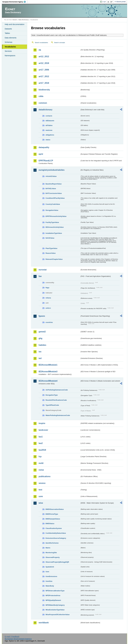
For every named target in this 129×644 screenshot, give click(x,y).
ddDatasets (50, 121)
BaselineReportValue (53, 184)
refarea (48, 298)
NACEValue (50, 238)
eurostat (43, 270)
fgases (42, 316)
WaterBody (50, 586)
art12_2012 (44, 56)
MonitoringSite (51, 553)
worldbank (44, 623)
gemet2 (42, 332)
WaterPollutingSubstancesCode (58, 415)
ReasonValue (51, 253)
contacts (49, 116)
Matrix (48, 548)
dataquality (44, 147)
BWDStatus (50, 524)
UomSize (49, 581)
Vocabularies (10, 47)
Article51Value (51, 176)
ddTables (49, 125)
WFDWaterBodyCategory (55, 605)
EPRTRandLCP (46, 161)
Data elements (11, 38)
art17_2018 (44, 83)
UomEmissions (51, 576)
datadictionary (45, 110)
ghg (40, 338)
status (48, 140)
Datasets (8, 29)
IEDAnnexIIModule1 (48, 365)
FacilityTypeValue (52, 222)
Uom (47, 572)
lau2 (41, 443)
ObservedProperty (53, 557)
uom (41, 496)
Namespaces (10, 56)
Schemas (8, 42)
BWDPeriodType (52, 514)
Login (104, 2)
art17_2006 (44, 70)
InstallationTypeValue (54, 233)
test (40, 490)
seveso (42, 483)
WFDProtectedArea (53, 595)
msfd (41, 463)
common (43, 103)
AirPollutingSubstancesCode (57, 390)
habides (42, 345)
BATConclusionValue (54, 193)
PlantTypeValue (51, 248)
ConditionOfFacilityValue (55, 198)
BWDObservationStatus (55, 509)
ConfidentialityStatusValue (56, 533)
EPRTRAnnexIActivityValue (56, 216)
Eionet (15, 20)
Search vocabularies (41, 43)
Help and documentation (14, 24)
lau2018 (42, 450)
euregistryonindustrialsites (51, 170)
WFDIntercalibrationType (55, 591)
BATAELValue (51, 189)
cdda (41, 96)
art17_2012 (44, 76)
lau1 (41, 437)
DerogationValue (52, 210)
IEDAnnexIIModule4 (48, 381)
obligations (50, 135)
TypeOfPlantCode (52, 405)
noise (41, 470)
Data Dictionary (23, 20)
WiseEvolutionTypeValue (55, 610)
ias (40, 352)
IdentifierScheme (52, 543)
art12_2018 (44, 63)
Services (8, 51)
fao (40, 276)
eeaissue (49, 130)
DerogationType (52, 395)
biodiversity (44, 90)
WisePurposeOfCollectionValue (57, 615)
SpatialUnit (50, 567)
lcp (40, 456)
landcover (43, 430)
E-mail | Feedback (12, 637)
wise (41, 503)
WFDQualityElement (53, 600)
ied (40, 358)
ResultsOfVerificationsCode (56, 400)
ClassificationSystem (54, 528)
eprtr (41, 154)
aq (40, 50)
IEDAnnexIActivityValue (55, 227)
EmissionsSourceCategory (56, 538)
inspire (42, 423)
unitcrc (48, 308)
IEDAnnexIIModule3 (48, 372)
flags (47, 288)
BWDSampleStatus (53, 519)
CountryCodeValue (53, 204)
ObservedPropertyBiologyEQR (57, 562)
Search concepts (60, 43)
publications (44, 476)
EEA (15, 2)
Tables (7, 33)
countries (49, 322)
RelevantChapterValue (54, 259)
